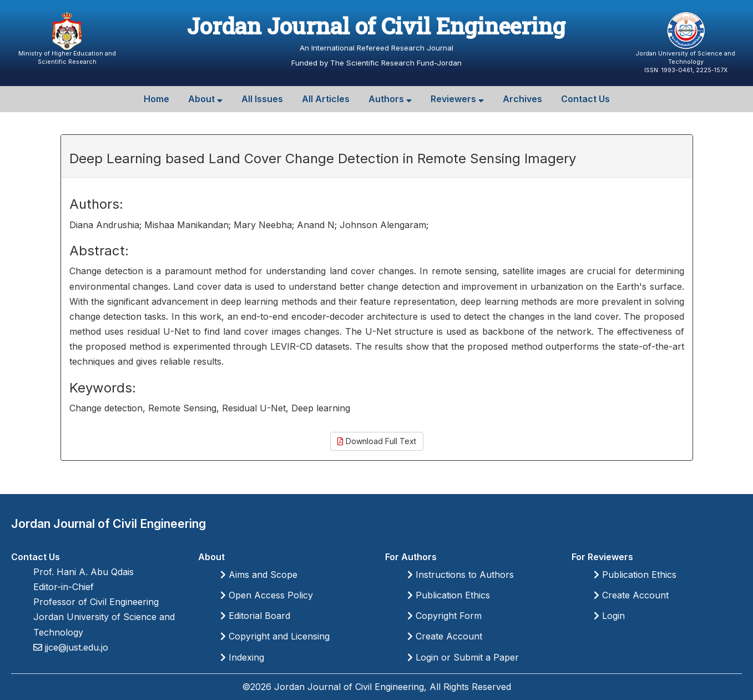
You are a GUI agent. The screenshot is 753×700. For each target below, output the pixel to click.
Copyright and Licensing (275, 636)
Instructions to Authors (461, 575)
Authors (390, 99)
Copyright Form (444, 616)
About (205, 99)
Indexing (242, 657)
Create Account (445, 636)
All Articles (326, 99)
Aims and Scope (259, 575)
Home (156, 99)
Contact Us (585, 99)
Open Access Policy (267, 595)
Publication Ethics (449, 595)
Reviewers (457, 99)
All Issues (262, 99)
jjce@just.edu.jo (75, 647)
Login (609, 616)
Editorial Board (255, 616)
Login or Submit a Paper (463, 657)
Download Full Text (377, 441)
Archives (522, 99)
